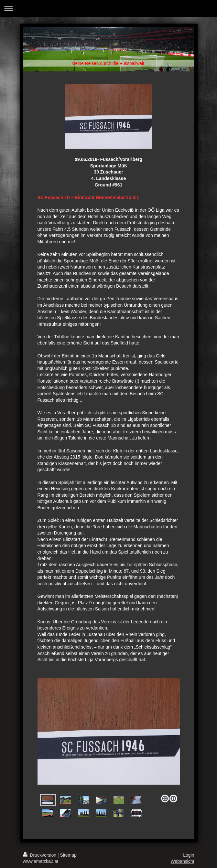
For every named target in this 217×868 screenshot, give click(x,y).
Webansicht (183, 861)
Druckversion (40, 855)
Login (189, 855)
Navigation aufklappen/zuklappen (108, 9)
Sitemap (68, 855)
